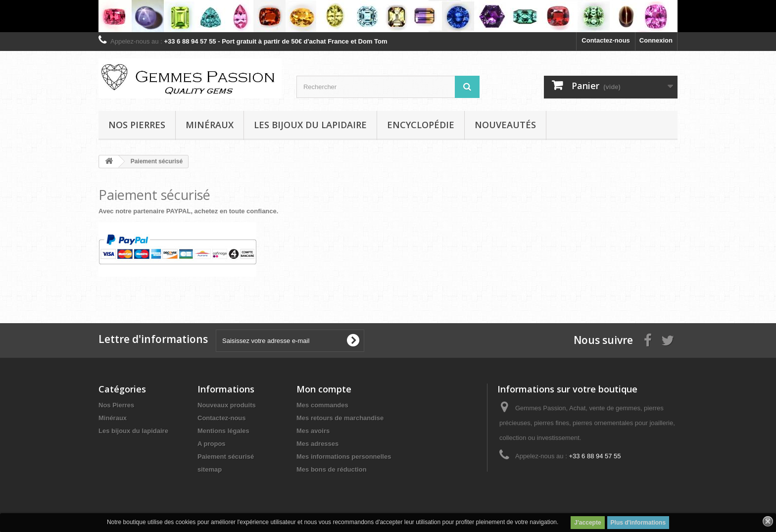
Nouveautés (505, 125)
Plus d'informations (638, 523)
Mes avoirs (313, 431)
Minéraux (210, 125)
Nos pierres (137, 125)
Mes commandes (322, 405)
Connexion (656, 40)
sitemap (210, 469)
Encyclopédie (421, 125)
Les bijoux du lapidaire (310, 125)
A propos (212, 444)
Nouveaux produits (227, 405)
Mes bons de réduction (332, 469)
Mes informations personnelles (344, 457)
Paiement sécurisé (226, 457)
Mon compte (324, 389)
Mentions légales (223, 431)
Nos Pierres (116, 405)
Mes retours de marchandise (340, 418)
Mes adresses (317, 444)
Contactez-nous (606, 40)
